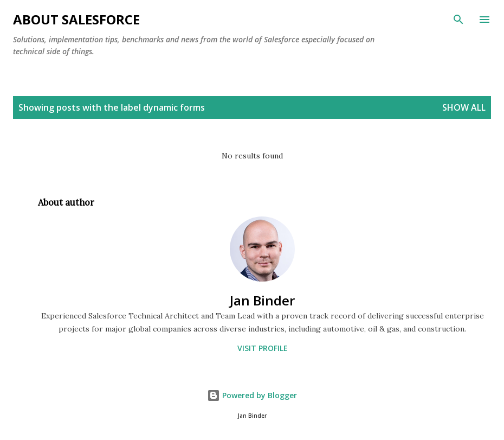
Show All (464, 107)
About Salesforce (76, 19)
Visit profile (263, 348)
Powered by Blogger (252, 395)
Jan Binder (262, 300)
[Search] (458, 20)
